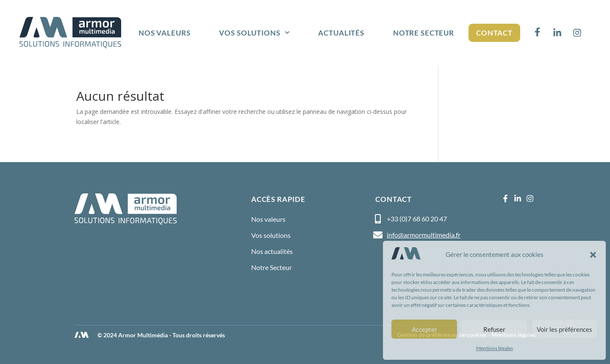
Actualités (341, 33)
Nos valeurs (164, 33)
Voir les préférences (564, 329)
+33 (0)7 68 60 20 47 (417, 219)
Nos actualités (272, 251)
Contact (494, 33)
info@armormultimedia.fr (424, 235)
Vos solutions (254, 33)
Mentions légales (495, 348)
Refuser (494, 329)
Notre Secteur (424, 33)
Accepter (424, 329)
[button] (593, 255)
